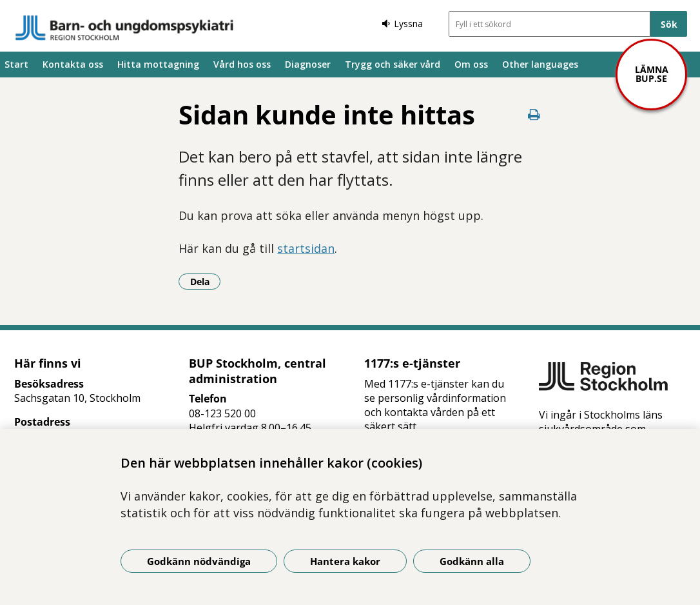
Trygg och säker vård (393, 64)
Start (16, 64)
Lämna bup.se (652, 74)
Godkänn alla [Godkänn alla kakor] (472, 561)
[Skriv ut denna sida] (534, 114)
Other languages (540, 64)
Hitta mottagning (158, 64)
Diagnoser (308, 64)
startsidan (306, 248)
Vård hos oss (242, 64)
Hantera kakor (345, 561)
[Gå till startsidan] (124, 28)
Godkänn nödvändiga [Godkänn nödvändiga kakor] (199, 561)
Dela (206, 281)
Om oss (471, 64)
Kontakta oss (73, 64)
